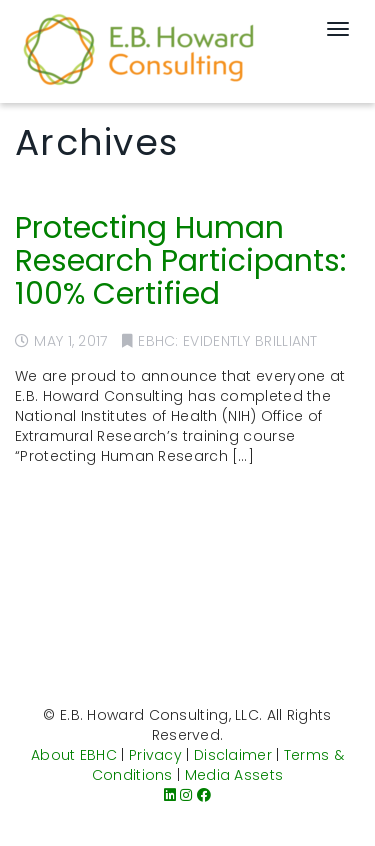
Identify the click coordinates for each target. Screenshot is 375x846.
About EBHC (74, 755)
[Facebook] (204, 795)
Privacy (155, 755)
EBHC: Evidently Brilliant (228, 341)
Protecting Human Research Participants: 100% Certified (180, 261)
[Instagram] (186, 795)
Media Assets (234, 775)
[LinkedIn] (170, 795)
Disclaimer (233, 755)
